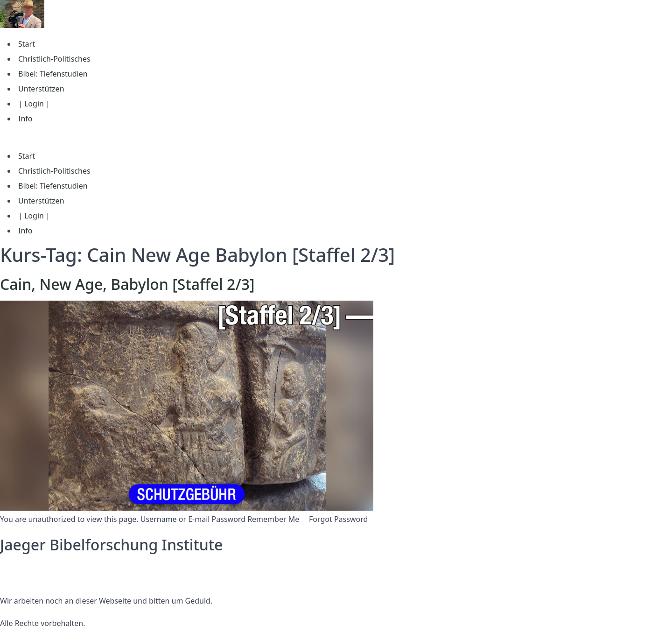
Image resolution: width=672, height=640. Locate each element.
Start (27, 44)
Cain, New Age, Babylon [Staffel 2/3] (127, 284)
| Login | (34, 104)
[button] (336, 137)
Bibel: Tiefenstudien (53, 74)
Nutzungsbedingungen (41, 578)
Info (25, 119)
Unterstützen (41, 89)
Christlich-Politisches (54, 59)
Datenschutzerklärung (39, 567)
